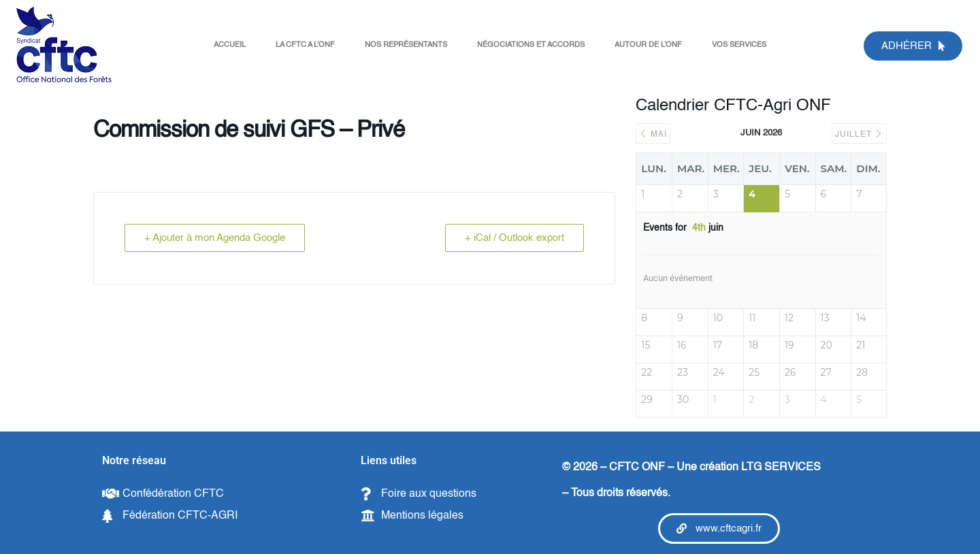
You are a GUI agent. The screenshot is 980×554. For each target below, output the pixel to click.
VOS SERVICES (739, 45)
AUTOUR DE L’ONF (648, 45)
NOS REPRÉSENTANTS (406, 45)
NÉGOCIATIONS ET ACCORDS (531, 45)
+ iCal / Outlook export (514, 238)
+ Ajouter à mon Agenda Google (215, 238)
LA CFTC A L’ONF (305, 45)
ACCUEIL (230, 45)
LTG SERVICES (781, 468)
